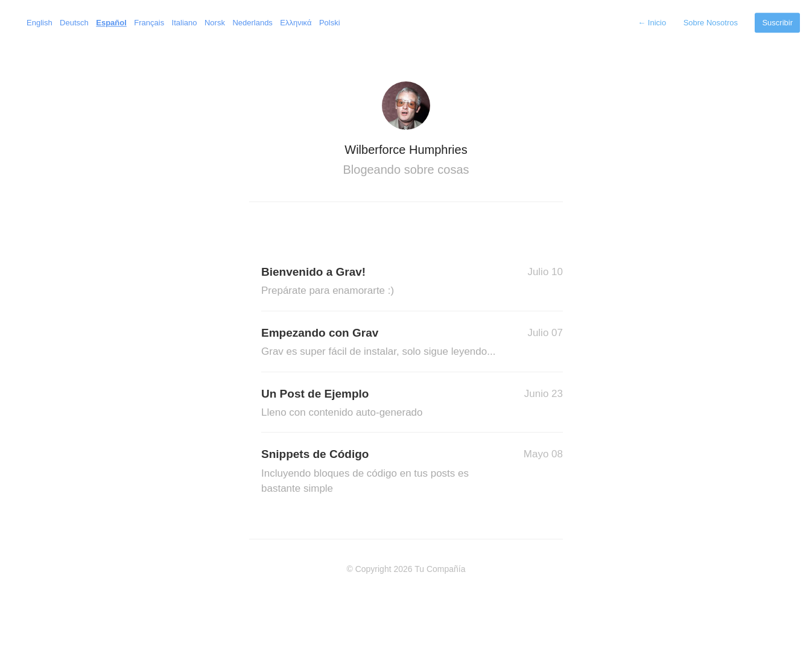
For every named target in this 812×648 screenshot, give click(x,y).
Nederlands (252, 23)
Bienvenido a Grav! (382, 282)
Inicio (652, 23)
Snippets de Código (382, 472)
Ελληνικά (296, 23)
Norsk (215, 23)
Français (149, 23)
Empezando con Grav (382, 343)
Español (111, 23)
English (40, 23)
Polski (330, 23)
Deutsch (74, 23)
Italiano (185, 23)
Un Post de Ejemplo (382, 404)
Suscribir (777, 23)
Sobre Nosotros (711, 23)
